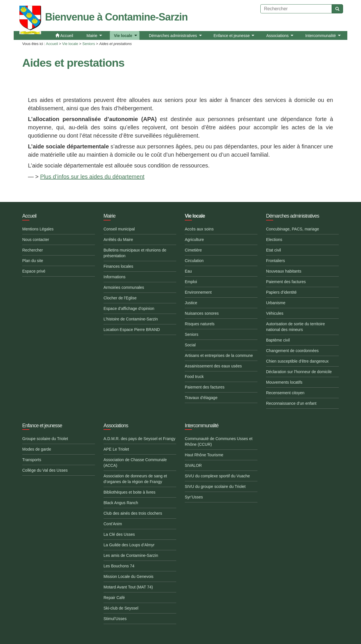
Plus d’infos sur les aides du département (92, 177)
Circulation (194, 261)
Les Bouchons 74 (119, 566)
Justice (191, 303)
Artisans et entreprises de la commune (219, 355)
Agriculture (194, 240)
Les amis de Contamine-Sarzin (131, 555)
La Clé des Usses (119, 534)
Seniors (89, 44)
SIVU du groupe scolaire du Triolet (215, 486)
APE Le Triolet (116, 449)
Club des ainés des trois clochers (133, 513)
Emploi (191, 282)
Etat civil (273, 250)
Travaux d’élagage (201, 398)
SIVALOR (193, 465)
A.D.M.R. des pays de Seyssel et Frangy (139, 439)
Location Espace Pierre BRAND (132, 330)
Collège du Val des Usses (45, 470)
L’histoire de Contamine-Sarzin (131, 319)
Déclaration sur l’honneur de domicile (299, 372)
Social (190, 345)
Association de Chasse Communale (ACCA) (135, 463)
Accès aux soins (199, 229)
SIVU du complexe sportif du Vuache (217, 476)
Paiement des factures (205, 387)
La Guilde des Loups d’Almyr (129, 545)
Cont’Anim (113, 524)
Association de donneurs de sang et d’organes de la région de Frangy (135, 479)
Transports (32, 460)
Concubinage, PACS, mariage (293, 229)
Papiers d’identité (281, 292)
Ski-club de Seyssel (121, 608)
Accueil (52, 44)
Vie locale (70, 44)
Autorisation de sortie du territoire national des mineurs (295, 327)
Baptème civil (278, 340)
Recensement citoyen (285, 393)
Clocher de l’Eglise (120, 298)
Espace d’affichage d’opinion (129, 308)
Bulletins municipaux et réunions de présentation (135, 253)
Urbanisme (276, 303)
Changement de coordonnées (292, 351)
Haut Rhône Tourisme (204, 455)
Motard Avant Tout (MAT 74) (128, 587)
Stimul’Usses (115, 619)
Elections (274, 240)
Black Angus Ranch (121, 503)
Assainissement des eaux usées (213, 366)
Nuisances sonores (202, 313)
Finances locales (118, 266)
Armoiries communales (124, 287)
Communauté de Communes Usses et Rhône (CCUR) (219, 441)
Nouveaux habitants (284, 271)
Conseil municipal (119, 229)
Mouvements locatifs (284, 382)
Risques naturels (200, 324)
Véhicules (275, 313)
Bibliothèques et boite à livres (129, 492)
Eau (188, 271)
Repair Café (114, 598)
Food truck (194, 377)
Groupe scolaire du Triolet (45, 439)
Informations (114, 277)
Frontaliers (275, 261)
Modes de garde (37, 449)
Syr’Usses (194, 497)
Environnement (198, 292)
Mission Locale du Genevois (128, 576)
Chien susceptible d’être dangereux (297, 361)
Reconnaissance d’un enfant (291, 403)
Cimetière (193, 250)
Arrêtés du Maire (118, 240)
